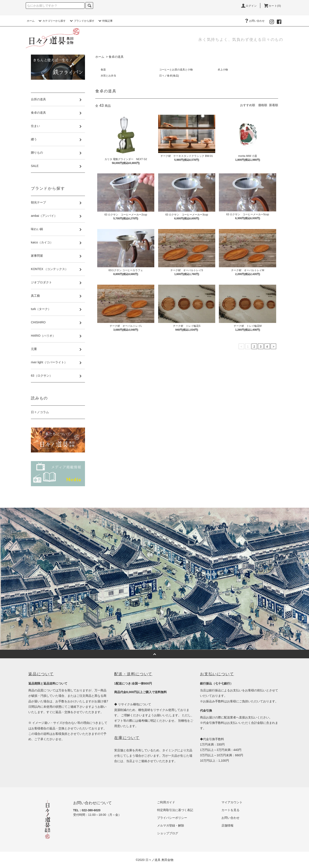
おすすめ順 (248, 105)
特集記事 (105, 21)
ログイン (249, 6)
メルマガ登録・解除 (171, 825)
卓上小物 (223, 70)
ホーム (31, 21)
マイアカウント (232, 802)
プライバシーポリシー (172, 818)
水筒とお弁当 (108, 76)
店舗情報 (227, 825)
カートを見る (230, 810)
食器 (103, 70)
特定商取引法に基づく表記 (175, 810)
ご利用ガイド (166, 802)
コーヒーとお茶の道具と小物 (176, 70)
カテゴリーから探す (51, 21)
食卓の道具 (116, 57)
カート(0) (272, 6)
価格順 (263, 105)
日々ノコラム (40, 412)
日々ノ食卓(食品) (169, 76)
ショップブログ (168, 833)
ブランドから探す (82, 21)
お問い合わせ (254, 21)
